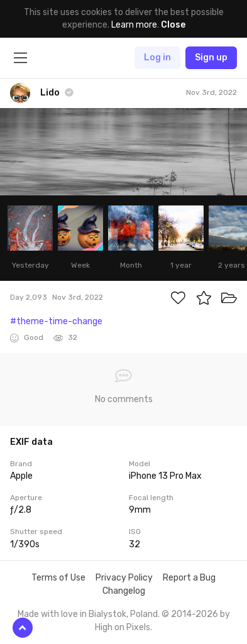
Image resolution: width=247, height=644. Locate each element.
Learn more (134, 25)
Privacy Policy (124, 578)
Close (173, 25)
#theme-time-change (56, 321)
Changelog (124, 591)
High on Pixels (123, 627)
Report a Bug (189, 578)
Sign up (211, 57)
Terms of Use (58, 578)
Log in (157, 57)
